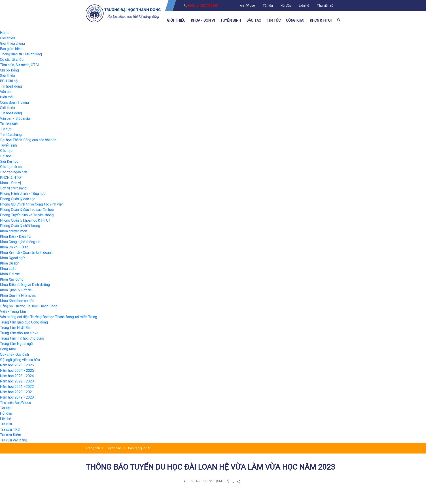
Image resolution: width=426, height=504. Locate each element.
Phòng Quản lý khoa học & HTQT (25, 220)
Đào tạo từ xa (11, 167)
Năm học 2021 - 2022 (17, 386)
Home (5, 33)
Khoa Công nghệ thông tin (20, 242)
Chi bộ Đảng (9, 70)
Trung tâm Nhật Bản (16, 328)
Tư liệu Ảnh (9, 124)
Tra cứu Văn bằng (14, 440)
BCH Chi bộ (9, 81)
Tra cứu (6, 424)
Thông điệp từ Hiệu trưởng (21, 54)
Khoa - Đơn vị (203, 20)
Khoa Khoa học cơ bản (17, 301)
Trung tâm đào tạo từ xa (19, 333)
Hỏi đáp (286, 6)
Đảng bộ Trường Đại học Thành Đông (29, 306)
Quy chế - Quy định (14, 354)
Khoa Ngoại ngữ (12, 258)
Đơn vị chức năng (13, 188)
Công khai (295, 20)
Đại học (6, 156)
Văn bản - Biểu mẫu (15, 118)
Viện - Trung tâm (13, 311)
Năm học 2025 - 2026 (17, 365)
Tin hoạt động (11, 86)
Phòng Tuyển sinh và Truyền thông (27, 215)
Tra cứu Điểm (11, 435)
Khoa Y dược (10, 274)
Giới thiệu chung (12, 43)
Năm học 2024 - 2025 (17, 370)
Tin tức (274, 20)
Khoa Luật (8, 269)
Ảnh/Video (247, 6)
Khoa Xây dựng (12, 279)
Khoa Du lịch (10, 263)
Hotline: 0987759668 (201, 6)
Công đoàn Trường (14, 102)
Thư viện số (325, 6)
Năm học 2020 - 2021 (17, 392)
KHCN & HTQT (321, 20)
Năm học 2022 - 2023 (17, 381)
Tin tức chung (11, 134)
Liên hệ (304, 6)
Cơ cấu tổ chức (12, 59)
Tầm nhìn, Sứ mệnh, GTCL (20, 65)
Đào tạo (254, 20)
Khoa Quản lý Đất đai (16, 290)
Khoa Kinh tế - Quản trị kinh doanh (26, 252)
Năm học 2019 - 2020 (17, 397)
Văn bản (6, 92)
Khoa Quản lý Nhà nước (18, 295)
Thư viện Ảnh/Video (16, 403)
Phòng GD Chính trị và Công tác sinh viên (32, 204)
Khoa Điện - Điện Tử (16, 236)
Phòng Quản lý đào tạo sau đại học (27, 210)
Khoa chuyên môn (14, 231)
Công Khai (8, 349)
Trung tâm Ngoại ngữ (17, 344)
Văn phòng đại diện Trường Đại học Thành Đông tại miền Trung (49, 317)
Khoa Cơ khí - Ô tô (14, 247)
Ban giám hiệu (11, 49)
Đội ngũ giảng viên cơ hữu (20, 360)
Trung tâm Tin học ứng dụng (22, 338)
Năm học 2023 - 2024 (17, 376)
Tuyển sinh (231, 20)
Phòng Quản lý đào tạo (18, 199)
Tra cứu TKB (10, 429)
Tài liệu (268, 6)
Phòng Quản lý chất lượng (20, 226)
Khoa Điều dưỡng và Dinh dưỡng (25, 285)
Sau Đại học (9, 161)
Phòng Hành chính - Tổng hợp (23, 193)
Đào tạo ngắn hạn (14, 172)
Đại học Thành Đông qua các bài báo (28, 140)
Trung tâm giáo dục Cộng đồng (24, 322)
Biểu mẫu (7, 97)
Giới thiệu (176, 20)
